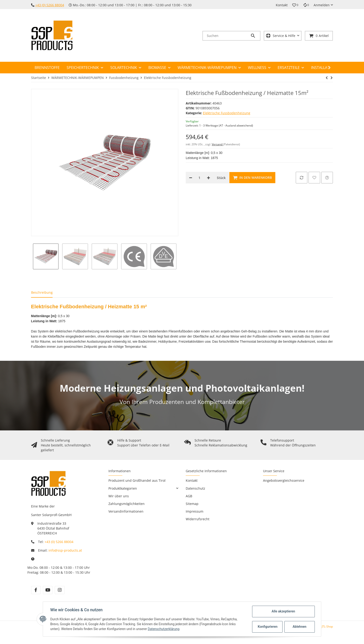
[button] (295, 5)
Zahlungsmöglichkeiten (127, 504)
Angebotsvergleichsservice (284, 480)
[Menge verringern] (191, 178)
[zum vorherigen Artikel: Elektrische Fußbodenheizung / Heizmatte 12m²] (327, 78)
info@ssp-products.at (65, 550)
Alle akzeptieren (283, 611)
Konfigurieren (268, 627)
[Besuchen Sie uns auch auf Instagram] (60, 590)
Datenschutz (195, 488)
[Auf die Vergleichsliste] (302, 178)
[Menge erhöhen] (208, 178)
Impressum (195, 511)
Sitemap (192, 504)
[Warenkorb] (319, 36)
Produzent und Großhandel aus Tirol (137, 480)
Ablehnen (299, 627)
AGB (189, 496)
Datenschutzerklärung (164, 629)
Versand (217, 144)
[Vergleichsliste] (306, 5)
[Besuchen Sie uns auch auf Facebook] (36, 590)
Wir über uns (119, 496)
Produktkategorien (123, 488)
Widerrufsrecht (198, 519)
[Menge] (200, 178)
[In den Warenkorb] (252, 178)
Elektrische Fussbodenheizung (227, 113)
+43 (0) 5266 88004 (50, 5)
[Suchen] (227, 36)
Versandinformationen (126, 511)
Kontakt (282, 5)
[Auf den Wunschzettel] (314, 178)
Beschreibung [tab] (42, 292)
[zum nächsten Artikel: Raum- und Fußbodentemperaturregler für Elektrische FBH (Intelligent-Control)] (332, 78)
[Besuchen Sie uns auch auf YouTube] (48, 590)
